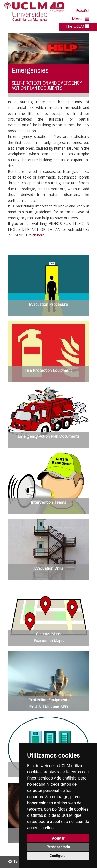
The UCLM (77, 26)
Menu (80, 19)
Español (83, 10)
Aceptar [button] (58, 838)
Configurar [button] (58, 856)
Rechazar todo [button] (58, 847)
